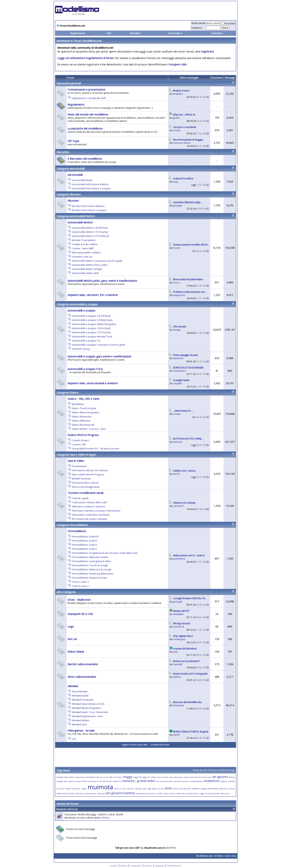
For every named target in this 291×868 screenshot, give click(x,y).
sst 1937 (159, 793)
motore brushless (73, 789)
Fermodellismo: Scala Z (84, 549)
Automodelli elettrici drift (85, 273)
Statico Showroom (82, 417)
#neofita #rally (63, 777)
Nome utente (198, 23)
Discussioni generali (69, 83)
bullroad (177, 442)
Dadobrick (178, 627)
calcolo (154, 777)
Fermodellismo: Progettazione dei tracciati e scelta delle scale (105, 553)
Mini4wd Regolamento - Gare (87, 716)
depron (232, 777)
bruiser (177, 248)
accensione (80, 777)
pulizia (232, 789)
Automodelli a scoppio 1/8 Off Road (91, 316)
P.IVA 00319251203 (174, 866)
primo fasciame (185, 789)
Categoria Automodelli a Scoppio (77, 304)
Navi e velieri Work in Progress (88, 474)
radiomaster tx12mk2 (65, 793)
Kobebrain (178, 705)
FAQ (109, 33)
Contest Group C (81, 440)
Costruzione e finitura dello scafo (90, 502)
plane (175, 789)
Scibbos (177, 677)
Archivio (219, 856)
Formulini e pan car (82, 257)
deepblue (178, 94)
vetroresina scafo (212, 793)
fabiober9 (178, 358)
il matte (177, 130)
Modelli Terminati (81, 479)
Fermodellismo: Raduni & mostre (90, 578)
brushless (118, 777)
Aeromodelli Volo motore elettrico (90, 184)
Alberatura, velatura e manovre (89, 507)
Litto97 (176, 735)
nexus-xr (118, 789)
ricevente (101, 793)
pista (168, 788)
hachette (128, 781)
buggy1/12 (146, 777)
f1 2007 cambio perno (90, 781)
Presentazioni (79, 466)
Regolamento (160, 866)
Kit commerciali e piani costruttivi (90, 519)
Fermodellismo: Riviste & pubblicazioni (93, 574)
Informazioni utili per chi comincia (90, 470)
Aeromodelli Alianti (82, 180)
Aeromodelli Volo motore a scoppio (91, 188)
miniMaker (178, 614)
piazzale (138, 789)
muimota (100, 787)
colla (171, 777)
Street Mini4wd (80, 692)
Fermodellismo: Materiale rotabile (90, 557)
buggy (128, 777)
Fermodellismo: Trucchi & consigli (90, 565)
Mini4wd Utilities (81, 720)
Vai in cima (231, 856)
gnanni (176, 118)
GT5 (74, 739)
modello (224, 781)
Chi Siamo (114, 866)
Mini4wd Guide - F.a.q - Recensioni (90, 712)
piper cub (156, 789)
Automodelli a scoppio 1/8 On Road (91, 328)
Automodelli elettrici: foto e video (90, 265)
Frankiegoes (179, 639)
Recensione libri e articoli (85, 483)
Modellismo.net (204, 856)
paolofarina (179, 559)
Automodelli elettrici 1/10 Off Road (90, 236)
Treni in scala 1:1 (81, 582)
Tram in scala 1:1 (81, 586)
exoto (78, 781)
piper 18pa (147, 789)
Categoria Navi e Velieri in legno (76, 455)
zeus (228, 793)
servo (153, 793)
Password (197, 28)
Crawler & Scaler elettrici (85, 244)
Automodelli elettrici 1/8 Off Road (90, 228)
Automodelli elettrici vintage (87, 269)
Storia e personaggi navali (86, 487)
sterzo (172, 793)
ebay (65, 781)
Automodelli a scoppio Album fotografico (94, 324)
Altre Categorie (66, 592)
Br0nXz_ (106, 818)
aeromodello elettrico (94, 777)
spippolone (179, 295)
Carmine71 (179, 506)
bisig (175, 182)
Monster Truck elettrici (84, 240)
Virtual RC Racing (81, 349)
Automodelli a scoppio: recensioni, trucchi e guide (99, 345)
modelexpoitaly (196, 781)
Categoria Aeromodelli (71, 169)
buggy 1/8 (137, 777)
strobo (178, 793)
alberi (111, 777)
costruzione (207, 777)
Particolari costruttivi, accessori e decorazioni (96, 511)
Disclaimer (148, 866)
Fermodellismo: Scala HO (85, 537)
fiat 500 (103, 781)
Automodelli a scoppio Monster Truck (92, 337)
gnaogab (178, 206)
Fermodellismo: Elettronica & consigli (92, 570)
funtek (109, 781)
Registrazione (78, 33)
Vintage (177, 330)
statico (166, 793)
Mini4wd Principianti (83, 700)
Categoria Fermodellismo (72, 525)
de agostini (220, 777)
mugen (84, 789)
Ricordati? (228, 24)
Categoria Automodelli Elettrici (76, 216)
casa (159, 777)
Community (175, 33)
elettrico (72, 781)
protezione (224, 789)
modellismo (211, 781)
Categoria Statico (67, 392)
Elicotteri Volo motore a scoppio (89, 210)
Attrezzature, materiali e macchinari (91, 515)
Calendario (217, 33)
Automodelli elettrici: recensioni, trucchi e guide (97, 261)
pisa (162, 789)
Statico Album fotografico (86, 412)
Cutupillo (178, 383)
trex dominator (192, 793)
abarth (72, 777)
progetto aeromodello (209, 789)
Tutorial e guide (80, 498)
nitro (124, 789)
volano (223, 793)
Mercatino (135, 33)
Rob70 (176, 474)
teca (183, 793)
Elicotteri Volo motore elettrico (88, 206)
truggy (202, 793)
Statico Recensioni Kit (83, 425)
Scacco (176, 283)
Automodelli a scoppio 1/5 (86, 341)
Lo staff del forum (160, 745)
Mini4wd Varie (79, 725)
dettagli (60, 781)
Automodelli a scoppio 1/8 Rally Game (92, 320)
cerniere (165, 777)
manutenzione (166, 781)
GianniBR (178, 664)
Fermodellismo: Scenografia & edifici (92, 561)
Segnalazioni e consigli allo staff (89, 98)
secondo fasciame (143, 793)
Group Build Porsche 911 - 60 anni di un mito (96, 449)
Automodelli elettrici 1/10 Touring (90, 232)
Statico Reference (81, 421)
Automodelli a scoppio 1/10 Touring (91, 332)
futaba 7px (117, 781)
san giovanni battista (120, 793)
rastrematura (91, 793)
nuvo (175, 652)
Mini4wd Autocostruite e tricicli (88, 704)
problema (196, 789)
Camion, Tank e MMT (83, 248)
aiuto (106, 777)
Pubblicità (124, 866)
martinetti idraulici (181, 781)
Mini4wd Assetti (80, 696)
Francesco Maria (181, 143)
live (158, 781)
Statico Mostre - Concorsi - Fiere (89, 429)
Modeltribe (78, 404)
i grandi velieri (145, 781)
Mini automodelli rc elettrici (86, 253)
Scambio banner (136, 866)
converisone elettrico (192, 777)
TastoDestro (179, 371)
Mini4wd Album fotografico (86, 708)
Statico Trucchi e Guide (84, 408)
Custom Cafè (79, 444)
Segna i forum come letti (135, 745)
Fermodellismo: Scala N (84, 541)
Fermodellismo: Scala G (84, 545)
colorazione (178, 777)
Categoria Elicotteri (69, 194)
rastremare (80, 793)
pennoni (131, 789)
